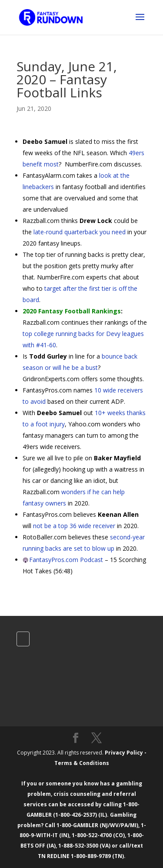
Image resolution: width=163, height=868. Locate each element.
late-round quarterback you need (80, 232)
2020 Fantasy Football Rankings (72, 311)
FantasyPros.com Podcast (66, 560)
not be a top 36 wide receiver (74, 526)
